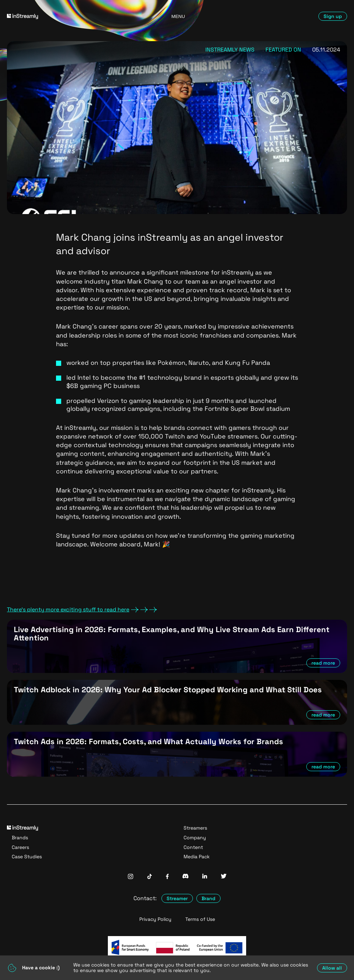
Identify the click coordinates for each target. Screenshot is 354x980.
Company (195, 838)
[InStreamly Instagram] (131, 877)
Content (193, 847)
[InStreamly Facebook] (167, 877)
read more (323, 663)
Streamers (195, 828)
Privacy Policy (155, 919)
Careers (20, 847)
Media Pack (197, 857)
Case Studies (27, 857)
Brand (208, 898)
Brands (20, 838)
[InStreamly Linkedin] (205, 877)
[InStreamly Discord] (185, 877)
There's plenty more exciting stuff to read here (82, 610)
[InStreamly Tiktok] (150, 877)
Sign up (333, 16)
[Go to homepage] (62, 16)
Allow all (332, 968)
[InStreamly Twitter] (224, 877)
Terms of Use (200, 919)
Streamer (177, 898)
